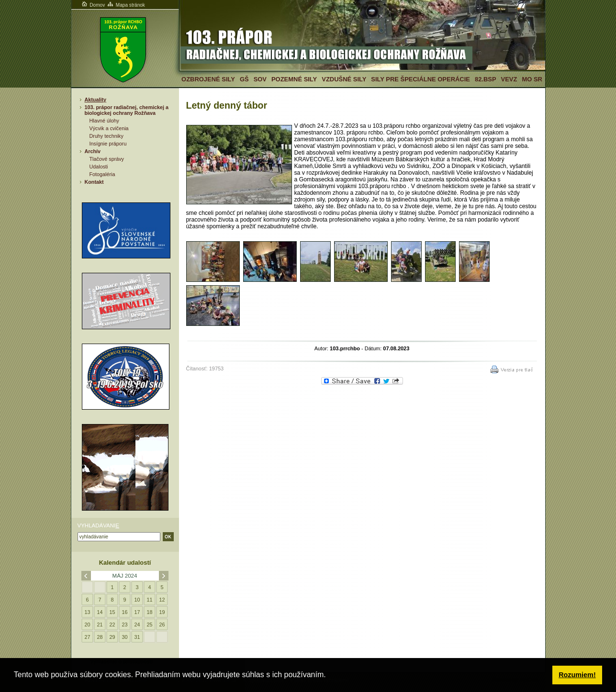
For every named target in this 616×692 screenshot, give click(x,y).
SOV (260, 79)
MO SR (532, 79)
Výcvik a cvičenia (109, 128)
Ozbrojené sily (208, 79)
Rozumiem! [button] (577, 675)
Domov (93, 5)
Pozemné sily (294, 79)
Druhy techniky (106, 136)
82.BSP (486, 79)
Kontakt (94, 182)
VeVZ (509, 79)
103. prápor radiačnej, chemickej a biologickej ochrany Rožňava (127, 110)
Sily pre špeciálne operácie (420, 79)
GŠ (244, 79)
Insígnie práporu (108, 144)
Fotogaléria (102, 174)
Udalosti (99, 167)
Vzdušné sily (344, 79)
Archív (93, 151)
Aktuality (96, 100)
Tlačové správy (107, 159)
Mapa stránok (126, 5)
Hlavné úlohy (104, 121)
